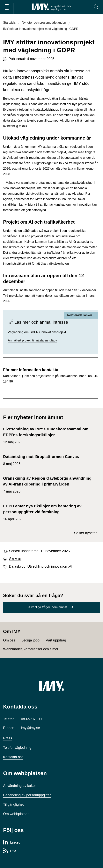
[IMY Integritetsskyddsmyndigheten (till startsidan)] (51, 7)
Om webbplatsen (16, 814)
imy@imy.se (30, 728)
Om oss (9, 640)
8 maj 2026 (41, 460)
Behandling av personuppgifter (27, 795)
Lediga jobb (30, 640)
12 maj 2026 (50, 435)
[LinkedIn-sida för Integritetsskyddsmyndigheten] (13, 843)
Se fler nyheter (85, 533)
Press (8, 738)
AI (71, 566)
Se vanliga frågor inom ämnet (47, 607)
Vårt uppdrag (56, 640)
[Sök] (96, 7)
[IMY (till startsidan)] (52, 686)
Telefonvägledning (17, 748)
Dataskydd (17, 566)
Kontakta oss (13, 757)
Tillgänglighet (13, 804)
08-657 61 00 (31, 719)
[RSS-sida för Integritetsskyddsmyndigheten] (10, 851)
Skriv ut (15, 559)
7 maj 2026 (50, 484)
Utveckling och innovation (47, 566)
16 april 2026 (50, 512)
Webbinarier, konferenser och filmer (31, 649)
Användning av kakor (19, 786)
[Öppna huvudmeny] (7, 7)
